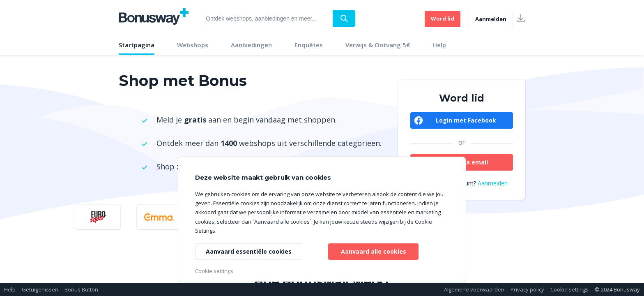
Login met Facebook (466, 120)
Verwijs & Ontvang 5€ (378, 45)
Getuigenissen (40, 289)
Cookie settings (569, 289)
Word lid (443, 18)
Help (439, 45)
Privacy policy (527, 289)
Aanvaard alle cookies (374, 251)
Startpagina (137, 45)
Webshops (193, 45)
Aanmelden (491, 19)
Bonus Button (81, 289)
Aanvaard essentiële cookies (249, 251)
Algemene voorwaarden (474, 289)
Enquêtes (309, 45)
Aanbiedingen (251, 45)
